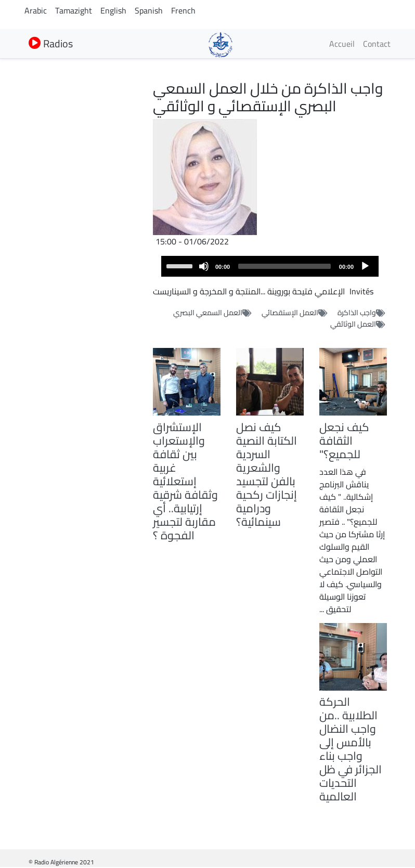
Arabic (36, 10)
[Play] (365, 266)
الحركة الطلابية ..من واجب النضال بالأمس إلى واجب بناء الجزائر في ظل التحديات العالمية (351, 749)
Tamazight (74, 10)
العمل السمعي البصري (208, 313)
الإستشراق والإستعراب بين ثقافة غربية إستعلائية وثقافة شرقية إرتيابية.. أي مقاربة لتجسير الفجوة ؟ (185, 481)
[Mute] (204, 266)
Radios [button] (51, 43)
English (113, 10)
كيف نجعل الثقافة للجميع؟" (344, 441)
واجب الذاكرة (357, 313)
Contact (377, 44)
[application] (270, 266)
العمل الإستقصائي (290, 313)
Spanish (149, 10)
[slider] (284, 266)
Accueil (342, 44)
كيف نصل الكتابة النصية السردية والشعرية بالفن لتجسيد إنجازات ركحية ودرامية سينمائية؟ (267, 474)
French (183, 10)
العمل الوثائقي (353, 324)
